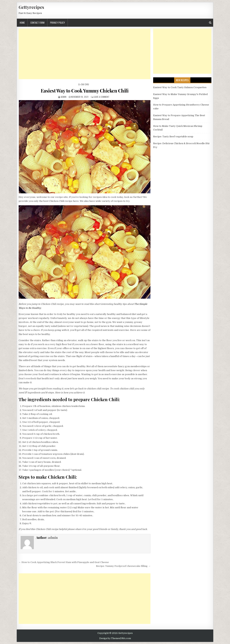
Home (22, 23)
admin (64, 97)
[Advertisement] (85, 54)
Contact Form (37, 23)
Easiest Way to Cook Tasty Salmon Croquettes (180, 87)
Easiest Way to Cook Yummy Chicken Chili (85, 91)
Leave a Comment (101, 97)
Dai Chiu (85, 84)
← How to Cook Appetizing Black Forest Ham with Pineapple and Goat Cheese (64, 562)
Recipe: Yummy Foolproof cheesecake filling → (123, 566)
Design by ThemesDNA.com (115, 638)
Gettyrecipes (31, 7)
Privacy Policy (57, 23)
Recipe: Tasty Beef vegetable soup (173, 137)
